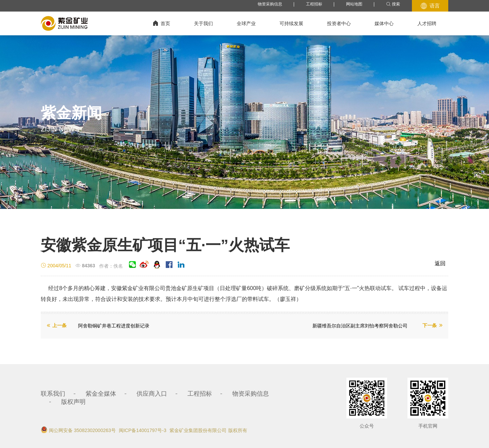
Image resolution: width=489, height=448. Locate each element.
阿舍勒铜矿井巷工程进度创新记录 (114, 326)
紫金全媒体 (101, 394)
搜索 (393, 4)
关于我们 (203, 23)
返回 (440, 263)
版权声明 (73, 402)
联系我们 (53, 394)
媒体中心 (384, 23)
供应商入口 (152, 394)
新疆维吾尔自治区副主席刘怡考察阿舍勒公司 (360, 326)
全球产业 (246, 23)
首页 (162, 23)
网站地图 (354, 4)
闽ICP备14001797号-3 (143, 430)
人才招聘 (427, 23)
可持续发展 (291, 23)
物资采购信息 (270, 4)
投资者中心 (339, 23)
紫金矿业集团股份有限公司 (198, 430)
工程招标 (314, 4)
